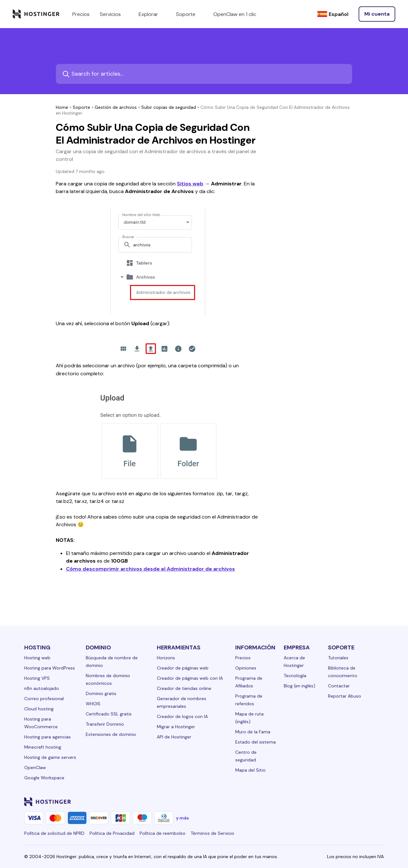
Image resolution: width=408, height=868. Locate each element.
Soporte (81, 107)
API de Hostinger (174, 737)
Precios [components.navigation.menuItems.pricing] (81, 14)
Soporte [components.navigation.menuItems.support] (189, 14)
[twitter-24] (342, 802)
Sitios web (190, 184)
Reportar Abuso (345, 696)
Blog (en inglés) (299, 686)
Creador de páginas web (183, 668)
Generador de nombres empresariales (182, 702)
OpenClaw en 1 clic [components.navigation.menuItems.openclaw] (235, 14)
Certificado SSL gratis (109, 714)
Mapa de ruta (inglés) (249, 718)
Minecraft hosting (43, 747)
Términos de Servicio (212, 833)
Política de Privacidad (112, 833)
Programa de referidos (249, 700)
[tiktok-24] (380, 802)
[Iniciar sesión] (377, 14)
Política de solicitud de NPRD (54, 833)
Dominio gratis (101, 693)
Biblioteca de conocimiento (343, 672)
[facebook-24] (316, 802)
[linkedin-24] (303, 802)
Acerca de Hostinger (294, 662)
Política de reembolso (163, 833)
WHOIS (93, 704)
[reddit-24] (367, 802)
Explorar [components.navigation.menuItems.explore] (152, 14)
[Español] (333, 14)
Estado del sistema (255, 742)
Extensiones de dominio (111, 734)
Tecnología (295, 676)
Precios (243, 658)
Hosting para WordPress (50, 668)
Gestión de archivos (116, 107)
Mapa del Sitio (250, 770)
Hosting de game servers (50, 757)
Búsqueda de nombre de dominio (112, 662)
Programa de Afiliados (249, 682)
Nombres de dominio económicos (108, 679)
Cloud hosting (39, 709)
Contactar (339, 686)
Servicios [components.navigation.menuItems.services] (114, 14)
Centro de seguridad (246, 756)
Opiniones (246, 668)
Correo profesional (44, 699)
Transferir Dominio (105, 724)
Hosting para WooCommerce (41, 723)
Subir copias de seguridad (169, 107)
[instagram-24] (329, 802)
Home (62, 107)
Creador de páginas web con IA (190, 678)
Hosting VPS (37, 678)
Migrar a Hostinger (176, 727)
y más (182, 818)
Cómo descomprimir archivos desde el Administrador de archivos (150, 569)
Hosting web (37, 658)
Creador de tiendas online (184, 688)
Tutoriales (338, 658)
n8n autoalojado (42, 688)
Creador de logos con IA (182, 716)
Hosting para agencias (47, 737)
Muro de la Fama (253, 732)
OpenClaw (35, 767)
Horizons (166, 658)
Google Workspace (44, 778)
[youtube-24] (354, 802)
